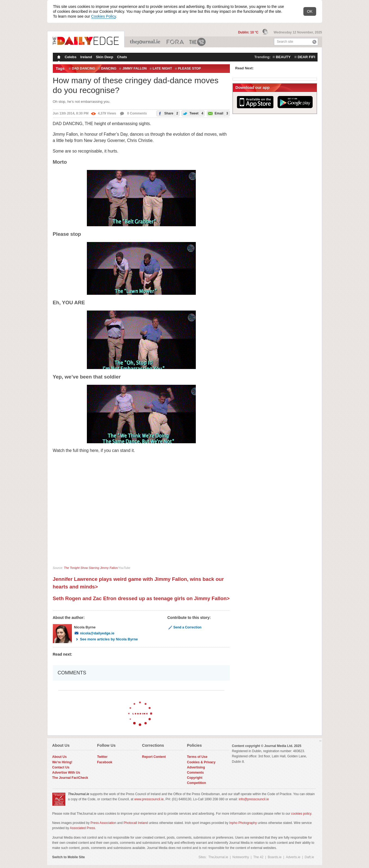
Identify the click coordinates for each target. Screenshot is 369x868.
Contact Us (61, 767)
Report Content (154, 757)
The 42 (198, 42)
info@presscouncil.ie (254, 799)
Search (314, 42)
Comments (196, 773)
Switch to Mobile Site (69, 857)
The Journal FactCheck (70, 778)
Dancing (109, 69)
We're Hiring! (62, 762)
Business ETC (175, 42)
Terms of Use (197, 757)
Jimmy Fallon (134, 69)
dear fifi (306, 57)
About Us (60, 757)
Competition (197, 783)
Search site (285, 42)
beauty (283, 57)
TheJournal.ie (146, 42)
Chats (122, 57)
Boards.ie (275, 857)
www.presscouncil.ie (149, 799)
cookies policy (301, 814)
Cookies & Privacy (201, 762)
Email (218, 113)
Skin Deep (105, 57)
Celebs (71, 57)
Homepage (58, 58)
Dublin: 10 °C (249, 32)
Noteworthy (241, 857)
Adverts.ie (293, 857)
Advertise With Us (66, 773)
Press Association (103, 823)
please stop (190, 69)
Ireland (86, 57)
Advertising (196, 767)
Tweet (192, 113)
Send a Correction (184, 627)
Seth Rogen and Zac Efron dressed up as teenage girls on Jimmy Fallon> (141, 598)
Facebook (105, 762)
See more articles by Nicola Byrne (106, 639)
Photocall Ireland (136, 823)
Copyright (195, 778)
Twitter (102, 757)
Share (167, 113)
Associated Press (82, 828)
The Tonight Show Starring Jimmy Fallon (91, 568)
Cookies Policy (104, 16)
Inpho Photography (243, 823)
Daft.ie (309, 857)
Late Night (162, 69)
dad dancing (83, 69)
